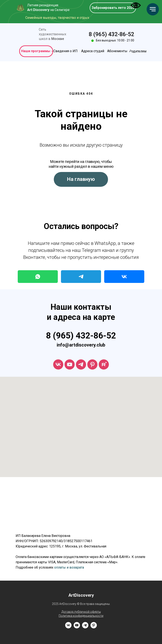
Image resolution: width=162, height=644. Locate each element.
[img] (28, 35)
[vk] (58, 364)
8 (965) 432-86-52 (111, 34)
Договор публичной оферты (81, 612)
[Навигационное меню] (153, 9)
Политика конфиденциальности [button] (81, 616)
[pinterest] (94, 627)
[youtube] (70, 364)
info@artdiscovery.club (81, 345)
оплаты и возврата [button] (69, 567)
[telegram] (81, 364)
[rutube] (104, 364)
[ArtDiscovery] (92, 364)
